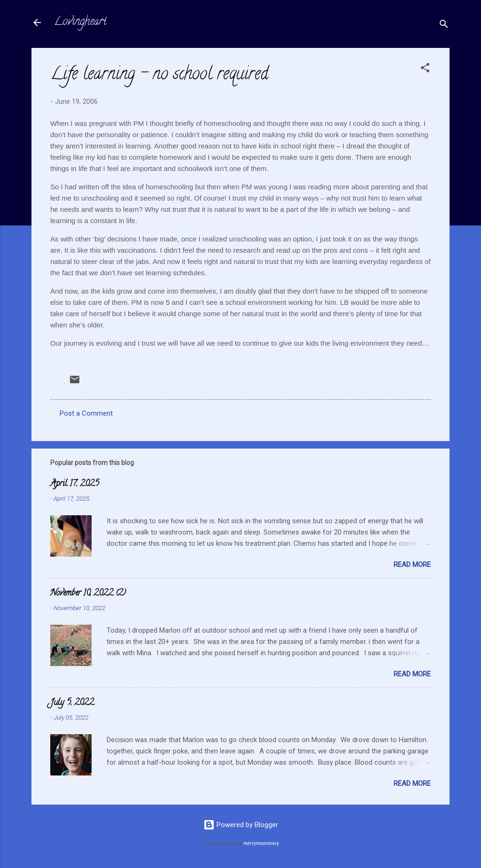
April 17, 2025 (75, 484)
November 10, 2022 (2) (88, 594)
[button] (425, 69)
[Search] (444, 26)
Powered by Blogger (241, 825)
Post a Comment (86, 413)
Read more (412, 565)
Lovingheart (80, 22)
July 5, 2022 (72, 703)
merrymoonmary (261, 843)
